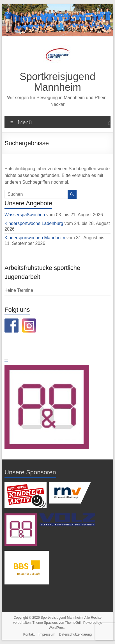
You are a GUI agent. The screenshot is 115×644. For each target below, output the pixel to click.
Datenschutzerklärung (76, 634)
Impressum (47, 634)
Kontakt (29, 634)
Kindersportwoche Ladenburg (34, 223)
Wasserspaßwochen (25, 215)
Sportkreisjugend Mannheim (58, 82)
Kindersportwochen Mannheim (35, 238)
